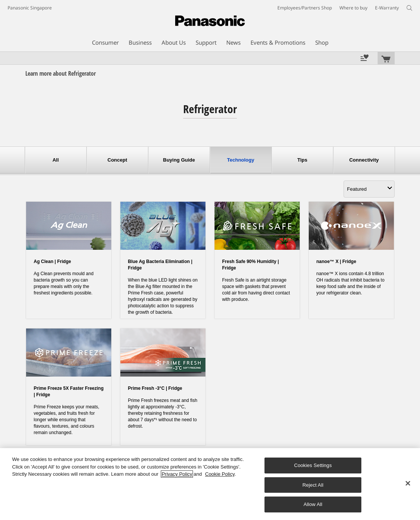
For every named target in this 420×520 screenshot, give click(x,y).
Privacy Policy (177, 474)
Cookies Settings (313, 465)
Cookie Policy (220, 474)
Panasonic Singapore (30, 8)
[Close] (408, 483)
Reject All (313, 485)
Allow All (313, 504)
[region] (210, 484)
